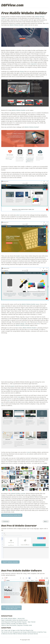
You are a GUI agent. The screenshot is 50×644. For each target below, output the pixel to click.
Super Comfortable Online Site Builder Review (14, 620)
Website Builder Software (27, 571)
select (18, 215)
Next (46, 521)
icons (19, 397)
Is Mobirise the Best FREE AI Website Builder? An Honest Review (20, 634)
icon (8, 400)
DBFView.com (12, 5)
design (22, 71)
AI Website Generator (24, 526)
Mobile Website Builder (17, 25)
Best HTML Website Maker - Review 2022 (13, 619)
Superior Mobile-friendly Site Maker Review (14, 624)
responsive (34, 64)
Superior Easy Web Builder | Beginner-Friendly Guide (17, 625)
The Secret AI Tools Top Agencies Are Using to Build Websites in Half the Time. (24, 632)
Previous (5, 521)
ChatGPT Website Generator (10, 562)
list (25, 322)
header (18, 256)
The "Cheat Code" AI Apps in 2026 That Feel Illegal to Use (17, 630)
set (2, 404)
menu (37, 304)
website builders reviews (18, 494)
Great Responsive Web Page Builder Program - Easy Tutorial (18, 622)
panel (13, 386)
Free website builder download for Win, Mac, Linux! (11, 608)
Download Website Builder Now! (12, 515)
